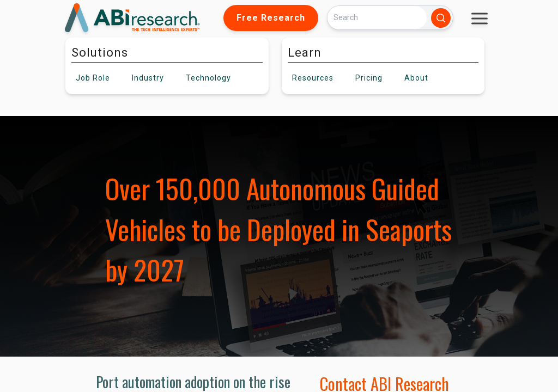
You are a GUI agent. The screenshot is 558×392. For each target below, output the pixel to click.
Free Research (271, 18)
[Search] (377, 18)
